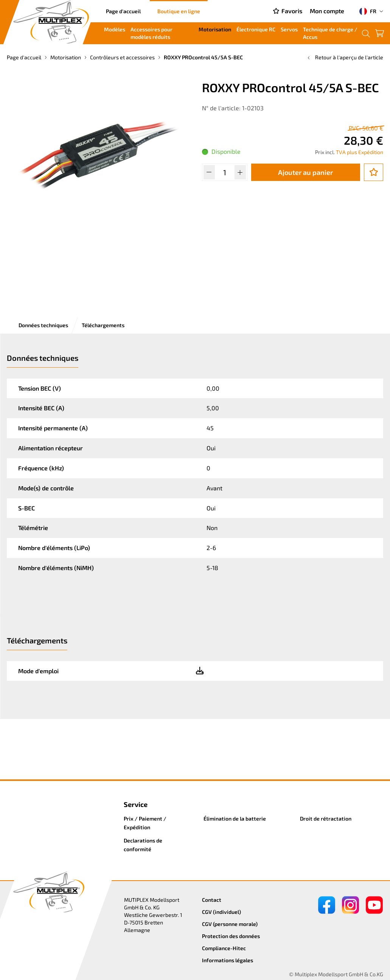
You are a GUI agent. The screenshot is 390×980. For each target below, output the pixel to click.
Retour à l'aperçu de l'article (345, 57)
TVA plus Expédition (360, 152)
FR (368, 11)
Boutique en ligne (179, 11)
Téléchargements (103, 325)
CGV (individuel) (221, 912)
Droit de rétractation (326, 818)
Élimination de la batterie (235, 818)
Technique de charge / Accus (330, 33)
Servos (289, 29)
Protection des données (231, 936)
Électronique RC (256, 29)
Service (136, 804)
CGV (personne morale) (230, 924)
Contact (212, 900)
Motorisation (215, 29)
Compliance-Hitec (224, 948)
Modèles (115, 29)
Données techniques (43, 325)
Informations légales (228, 960)
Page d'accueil (123, 11)
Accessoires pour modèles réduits (151, 33)
